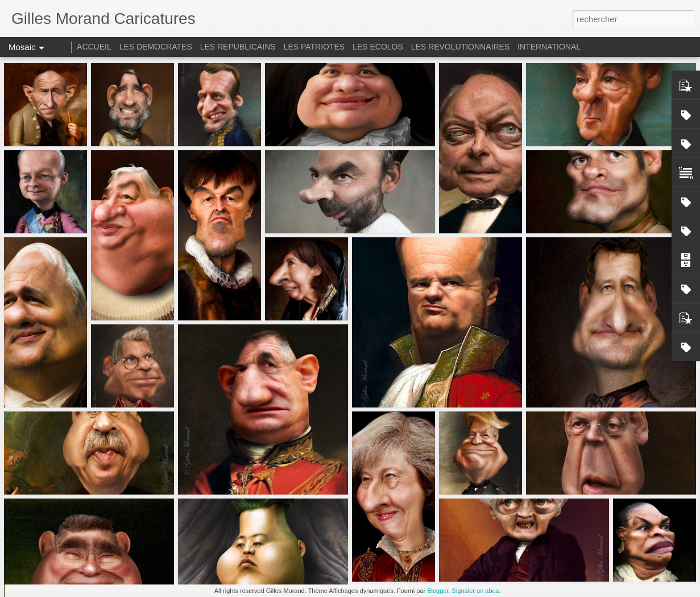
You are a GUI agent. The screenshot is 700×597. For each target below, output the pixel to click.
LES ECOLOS (378, 47)
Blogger (438, 591)
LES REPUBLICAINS (238, 47)
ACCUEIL (94, 47)
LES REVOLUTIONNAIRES (461, 47)
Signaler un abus (476, 591)
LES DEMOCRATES (156, 47)
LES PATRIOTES (314, 47)
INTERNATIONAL (549, 47)
